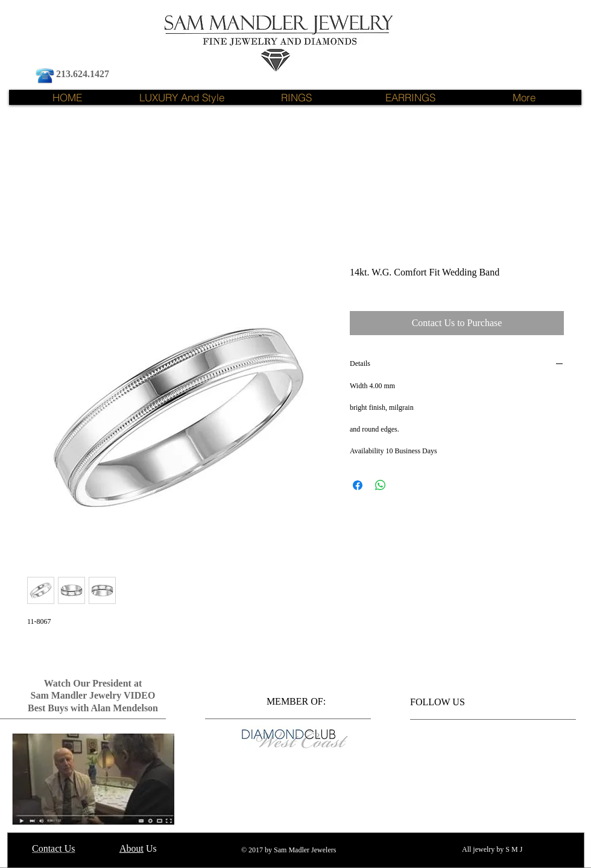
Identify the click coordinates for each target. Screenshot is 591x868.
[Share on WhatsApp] (381, 485)
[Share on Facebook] (358, 485)
